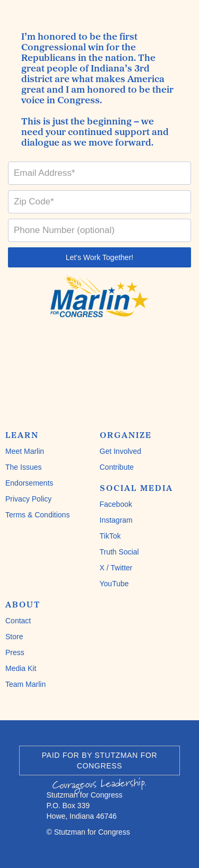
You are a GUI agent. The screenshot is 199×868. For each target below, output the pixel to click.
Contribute (117, 467)
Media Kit (21, 668)
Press (15, 652)
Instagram (116, 520)
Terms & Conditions (37, 515)
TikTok (110, 536)
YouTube (114, 584)
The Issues (23, 467)
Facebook (116, 504)
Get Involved (121, 451)
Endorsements (29, 483)
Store (14, 637)
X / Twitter (116, 568)
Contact (18, 621)
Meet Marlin (25, 451)
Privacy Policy (28, 499)
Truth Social (119, 552)
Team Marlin (25, 684)
